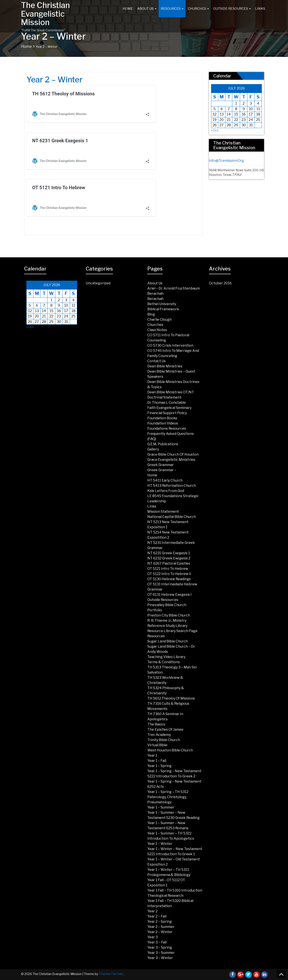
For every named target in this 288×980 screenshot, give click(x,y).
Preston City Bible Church (169, 615)
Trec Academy (159, 735)
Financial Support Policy (167, 413)
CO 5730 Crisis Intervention (170, 345)
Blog (151, 314)
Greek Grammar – (162, 470)
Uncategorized (98, 283)
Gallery (153, 449)
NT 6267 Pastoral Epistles (169, 563)
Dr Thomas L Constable (167, 403)
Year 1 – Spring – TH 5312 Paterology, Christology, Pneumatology (168, 797)
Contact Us (157, 361)
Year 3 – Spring (160, 947)
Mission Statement (163, 512)
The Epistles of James (165, 729)
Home (128, 9)
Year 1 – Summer (161, 807)
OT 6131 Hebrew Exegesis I (169, 595)
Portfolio (155, 610)
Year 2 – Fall (157, 916)
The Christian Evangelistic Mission (45, 14)
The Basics (156, 724)
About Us (147, 9)
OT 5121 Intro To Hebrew (168, 569)
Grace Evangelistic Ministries (171, 460)
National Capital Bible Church (172, 517)
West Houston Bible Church (170, 750)
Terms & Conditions (164, 662)
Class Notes (157, 330)
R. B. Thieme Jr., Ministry (167, 621)
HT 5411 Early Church (165, 480)
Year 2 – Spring (160, 922)
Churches (198, 9)
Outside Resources (232, 9)
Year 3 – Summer (161, 953)
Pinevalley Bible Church (167, 605)
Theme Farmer (111, 974)
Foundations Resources (167, 428)
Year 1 (152, 755)
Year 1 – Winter (160, 844)
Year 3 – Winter (160, 958)
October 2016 (220, 283)
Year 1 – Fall (157, 761)
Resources (172, 9)
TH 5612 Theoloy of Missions (171, 698)
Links (260, 9)
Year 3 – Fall (157, 942)
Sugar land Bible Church (168, 641)
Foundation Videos (163, 423)
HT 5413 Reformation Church (172, 486)
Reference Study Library (167, 626)
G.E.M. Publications (163, 444)
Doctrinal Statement (164, 397)
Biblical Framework (163, 309)
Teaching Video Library (166, 657)
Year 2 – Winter (160, 932)
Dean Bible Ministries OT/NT (171, 392)
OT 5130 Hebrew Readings (169, 579)
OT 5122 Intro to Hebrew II (169, 574)
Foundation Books (162, 418)
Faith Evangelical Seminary (169, 408)
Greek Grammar (161, 465)
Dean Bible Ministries (165, 366)
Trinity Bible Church (164, 740)
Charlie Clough (159, 319)
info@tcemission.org (226, 161)
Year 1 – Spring (159, 766)
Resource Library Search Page (172, 631)
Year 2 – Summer (161, 927)
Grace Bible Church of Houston (173, 454)
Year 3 (153, 937)
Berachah (155, 294)
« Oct (215, 130)
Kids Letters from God (166, 491)
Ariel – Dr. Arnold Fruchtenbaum (174, 288)
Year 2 (152, 911)
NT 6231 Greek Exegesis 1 (169, 553)
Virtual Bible (157, 745)
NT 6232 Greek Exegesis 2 (169, 558)
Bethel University (162, 304)
